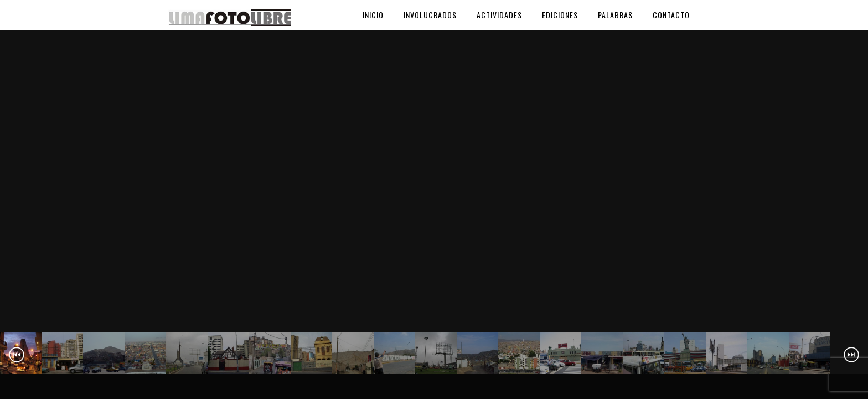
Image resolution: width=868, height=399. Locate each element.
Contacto (671, 15)
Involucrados (430, 15)
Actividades (499, 15)
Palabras (615, 15)
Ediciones (560, 15)
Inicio (373, 15)
